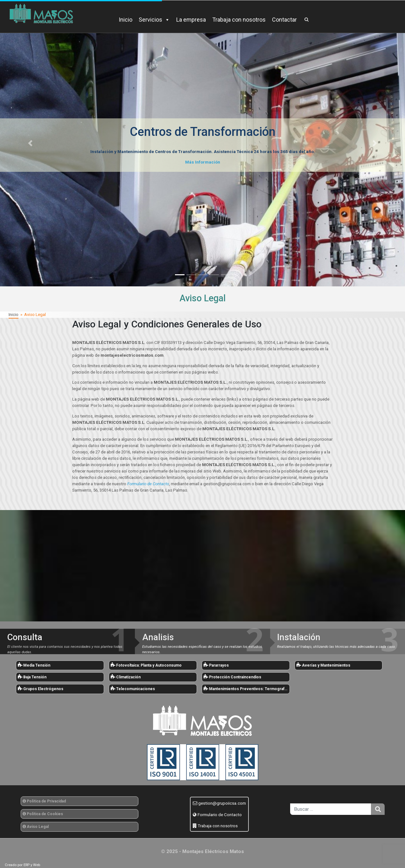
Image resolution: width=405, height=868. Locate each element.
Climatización (126, 677)
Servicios (154, 20)
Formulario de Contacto (220, 815)
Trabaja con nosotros (239, 20)
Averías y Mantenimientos (323, 665)
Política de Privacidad (44, 801)
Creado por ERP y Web (22, 865)
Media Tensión (34, 665)
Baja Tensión (32, 677)
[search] (330, 809)
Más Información (203, 162)
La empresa (191, 20)
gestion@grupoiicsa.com (222, 803)
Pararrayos (216, 665)
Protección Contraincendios (232, 677)
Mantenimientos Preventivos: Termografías (247, 689)
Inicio (126, 20)
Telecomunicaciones (133, 689)
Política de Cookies (43, 814)
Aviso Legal (36, 827)
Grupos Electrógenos (41, 689)
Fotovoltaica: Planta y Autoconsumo (146, 665)
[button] (30, 143)
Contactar (284, 20)
